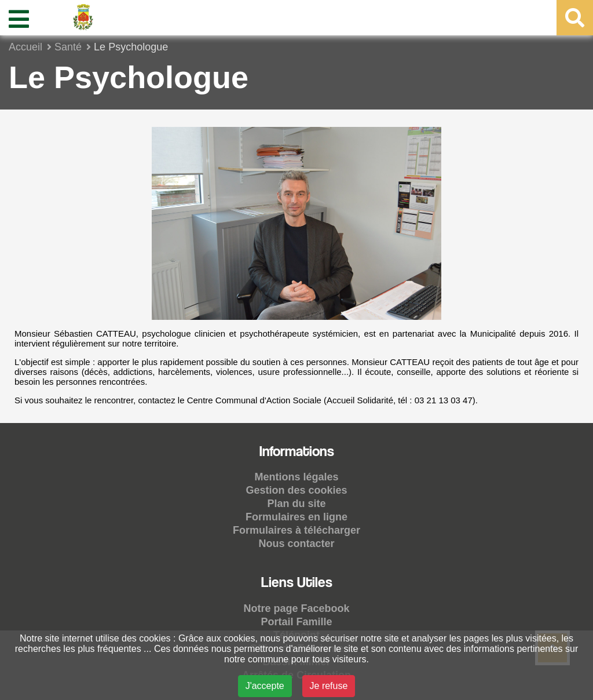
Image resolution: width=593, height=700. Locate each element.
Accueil (25, 47)
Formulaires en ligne (296, 517)
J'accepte (265, 686)
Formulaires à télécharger (296, 530)
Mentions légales (296, 477)
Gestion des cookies (296, 490)
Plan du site (296, 504)
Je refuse (329, 686)
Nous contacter (296, 544)
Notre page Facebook (296, 608)
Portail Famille (296, 622)
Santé (68, 47)
